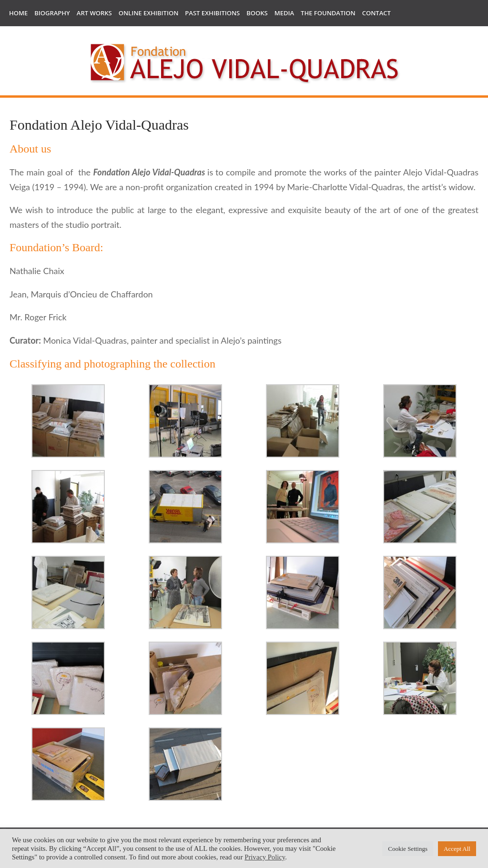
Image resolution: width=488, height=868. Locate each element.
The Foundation (328, 13)
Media (284, 13)
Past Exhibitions (212, 13)
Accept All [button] (457, 849)
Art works (94, 13)
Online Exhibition (149, 13)
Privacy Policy (265, 857)
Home (18, 13)
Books (257, 13)
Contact (376, 13)
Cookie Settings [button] (408, 849)
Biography (52, 13)
